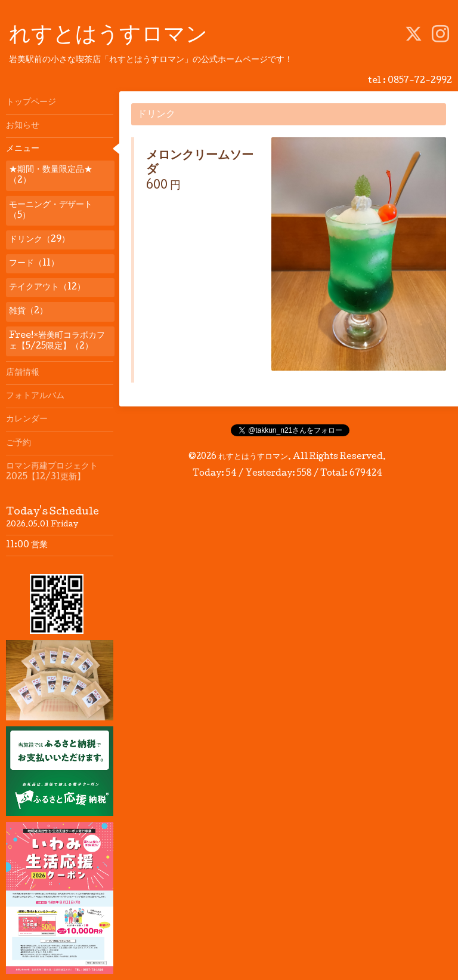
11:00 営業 (27, 546)
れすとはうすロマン (108, 36)
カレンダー (27, 420)
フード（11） (34, 264)
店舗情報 (23, 373)
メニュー (23, 149)
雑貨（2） (28, 312)
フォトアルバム (35, 396)
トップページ (31, 103)
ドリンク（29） (39, 240)
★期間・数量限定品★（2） (51, 175)
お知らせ (23, 126)
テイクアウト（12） (47, 288)
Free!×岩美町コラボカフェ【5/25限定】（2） (57, 341)
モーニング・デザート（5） (51, 211)
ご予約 (18, 443)
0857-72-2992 (420, 81)
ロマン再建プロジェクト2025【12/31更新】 (52, 472)
